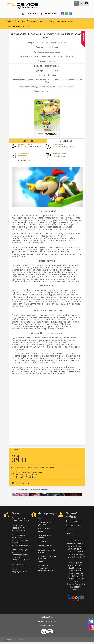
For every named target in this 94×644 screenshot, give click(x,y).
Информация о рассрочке (44, 531)
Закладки (70, 531)
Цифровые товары (65, 21)
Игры (41, 21)
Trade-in (9, 21)
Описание (28, 141)
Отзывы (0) (66, 141)
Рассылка (70, 535)
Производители (45, 548)
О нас (28, 27)
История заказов (73, 526)
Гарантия (42, 544)
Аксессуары (32, 21)
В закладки (20, 483)
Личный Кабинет (73, 522)
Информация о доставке (44, 524)
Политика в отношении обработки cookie (45, 571)
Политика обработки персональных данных (47, 562)
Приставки (20, 21)
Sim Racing (50, 21)
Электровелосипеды (15, 27)
